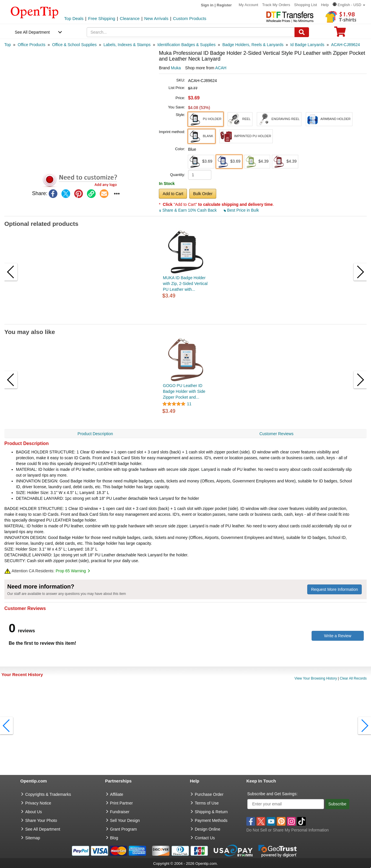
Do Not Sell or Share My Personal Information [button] (288, 830)
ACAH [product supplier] (221, 68)
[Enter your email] (286, 804)
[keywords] (191, 32)
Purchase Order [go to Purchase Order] (209, 794)
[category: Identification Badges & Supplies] (187, 45)
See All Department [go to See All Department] (43, 829)
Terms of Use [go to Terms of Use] (207, 803)
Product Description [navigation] (95, 434)
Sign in (207, 5)
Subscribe (337, 804)
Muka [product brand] (176, 68)
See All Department (32, 32)
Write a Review (338, 636)
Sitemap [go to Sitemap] (33, 838)
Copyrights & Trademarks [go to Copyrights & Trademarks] (48, 794)
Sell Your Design (125, 820)
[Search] (302, 32)
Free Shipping (102, 18)
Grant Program (124, 829)
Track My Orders (276, 5)
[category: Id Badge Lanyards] (307, 45)
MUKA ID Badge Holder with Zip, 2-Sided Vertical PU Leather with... (185, 284)
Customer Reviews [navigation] (276, 434)
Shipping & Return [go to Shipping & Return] (211, 812)
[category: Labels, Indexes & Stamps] (127, 45)
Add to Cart (173, 194)
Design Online (208, 829)
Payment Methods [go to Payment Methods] (211, 820)
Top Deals (74, 18)
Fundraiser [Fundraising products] (120, 812)
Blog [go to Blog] (114, 838)
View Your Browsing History (316, 678)
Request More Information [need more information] (334, 589)
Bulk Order (203, 194)
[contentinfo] (35, 12)
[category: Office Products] (31, 45)
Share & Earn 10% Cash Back (188, 210)
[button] (349, 5)
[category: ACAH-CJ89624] (345, 45)
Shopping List (306, 5)
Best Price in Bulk (241, 210)
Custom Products (190, 18)
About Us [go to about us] (34, 812)
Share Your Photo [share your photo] (41, 820)
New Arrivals (156, 18)
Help (325, 5)
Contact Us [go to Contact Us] (205, 838)
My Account (248, 5)
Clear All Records (353, 678)
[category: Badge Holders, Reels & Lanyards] (253, 45)
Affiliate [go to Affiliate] (117, 794)
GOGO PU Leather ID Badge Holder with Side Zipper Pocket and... (184, 391)
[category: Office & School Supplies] (74, 45)
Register (224, 5)
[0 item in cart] (340, 33)
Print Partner (122, 803)
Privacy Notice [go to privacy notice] (38, 803)
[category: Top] (8, 45)
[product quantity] (200, 175)
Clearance (130, 18)
